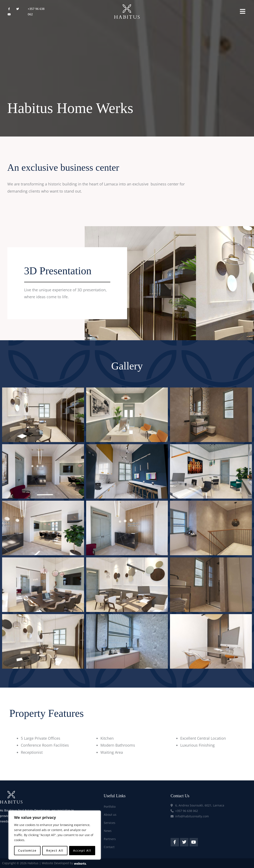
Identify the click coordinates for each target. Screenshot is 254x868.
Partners (110, 839)
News (108, 831)
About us (110, 815)
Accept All (82, 850)
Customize (27, 850)
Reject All (55, 850)
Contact (109, 847)
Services (110, 823)
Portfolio (110, 807)
